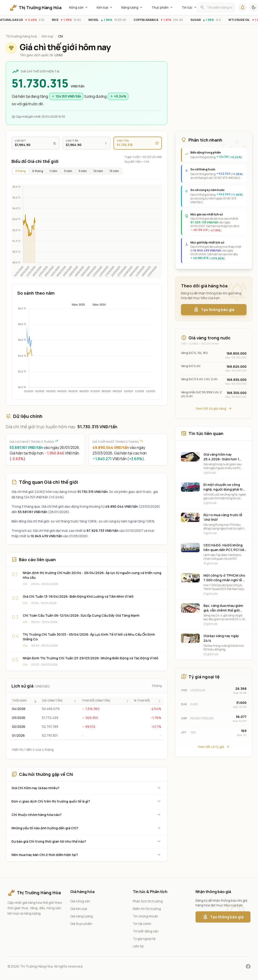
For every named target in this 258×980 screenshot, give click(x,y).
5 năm (83, 171)
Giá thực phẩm (81, 924)
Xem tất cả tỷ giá (214, 747)
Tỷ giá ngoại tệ (144, 939)
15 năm (114, 171)
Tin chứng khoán (145, 916)
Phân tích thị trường (148, 901)
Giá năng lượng (81, 916)
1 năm (53, 171)
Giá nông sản (80, 901)
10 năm (98, 171)
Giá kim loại (79, 909)
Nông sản (79, 8)
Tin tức (189, 8)
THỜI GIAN (19, 701)
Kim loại (105, 8)
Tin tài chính (142, 924)
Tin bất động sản (146, 931)
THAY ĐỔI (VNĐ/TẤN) (96, 701)
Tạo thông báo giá (214, 310)
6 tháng (38, 171)
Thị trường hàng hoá (21, 36)
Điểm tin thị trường (147, 909)
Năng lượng (132, 8)
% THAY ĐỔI (142, 701)
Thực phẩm (162, 8)
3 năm (68, 171)
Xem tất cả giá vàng (214, 409)
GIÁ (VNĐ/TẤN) (52, 701)
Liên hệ (138, 946)
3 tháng (20, 171)
